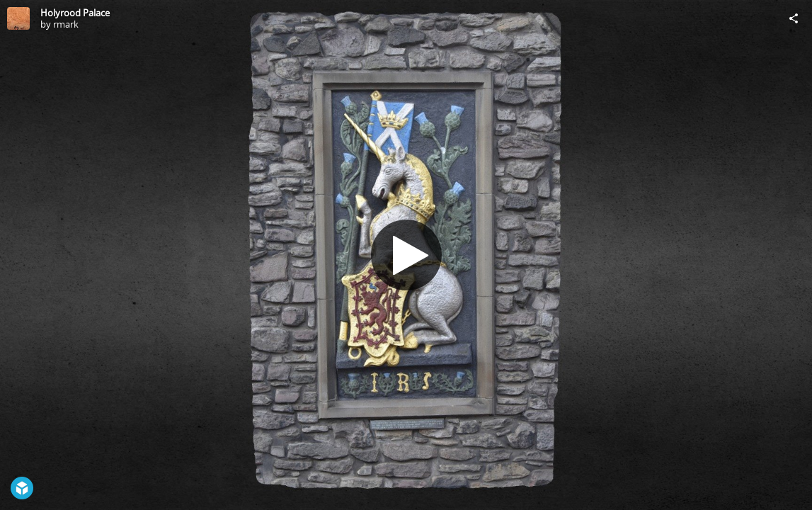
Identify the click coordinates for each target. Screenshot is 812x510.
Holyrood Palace (75, 13)
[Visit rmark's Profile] (18, 18)
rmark (66, 24)
